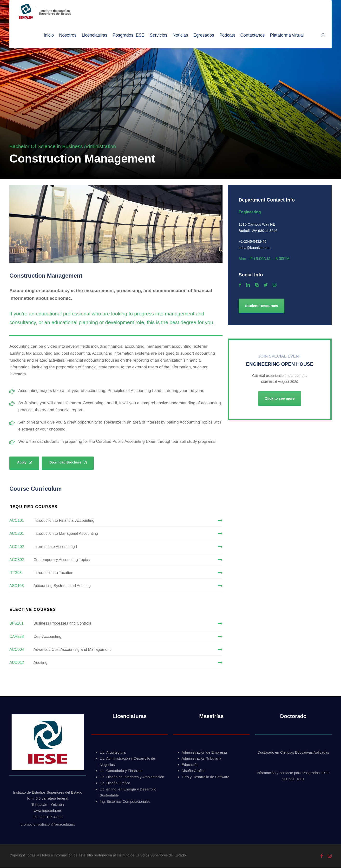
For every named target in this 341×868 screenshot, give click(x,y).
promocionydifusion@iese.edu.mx (48, 824)
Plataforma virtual (287, 35)
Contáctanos (252, 35)
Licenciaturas (95, 35)
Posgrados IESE (129, 35)
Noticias (180, 35)
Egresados (204, 35)
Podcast (227, 35)
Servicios (159, 35)
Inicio (49, 35)
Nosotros (68, 35)
